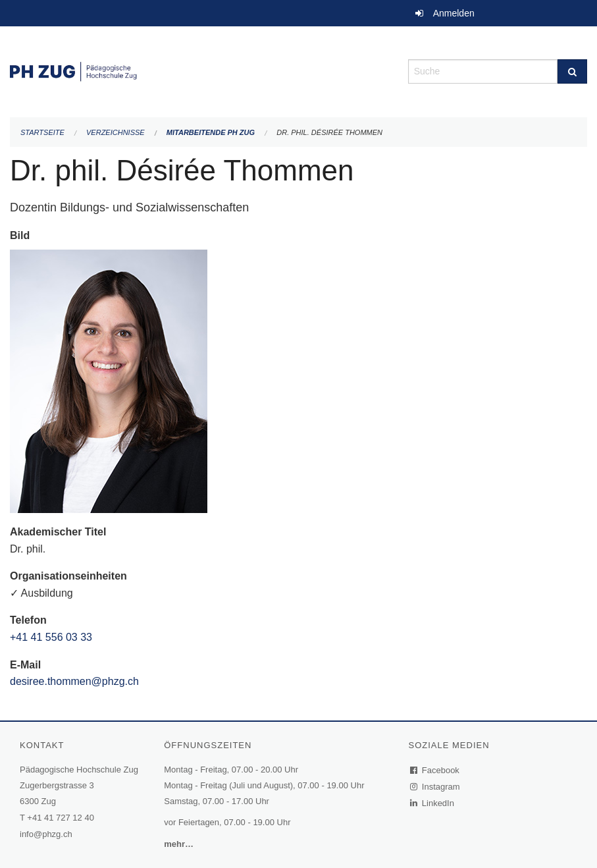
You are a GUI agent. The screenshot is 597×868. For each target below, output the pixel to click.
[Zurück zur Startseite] (199, 70)
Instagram (435, 787)
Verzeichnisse (116, 132)
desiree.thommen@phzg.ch (74, 681)
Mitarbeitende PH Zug (211, 132)
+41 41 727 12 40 (61, 818)
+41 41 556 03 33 (51, 637)
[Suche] (572, 71)
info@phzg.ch (46, 834)
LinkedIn (432, 803)
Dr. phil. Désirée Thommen (329, 132)
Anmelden (454, 13)
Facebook (435, 770)
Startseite (42, 132)
